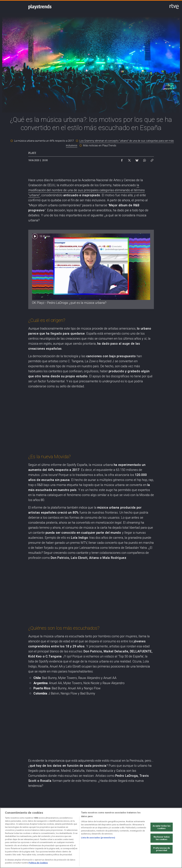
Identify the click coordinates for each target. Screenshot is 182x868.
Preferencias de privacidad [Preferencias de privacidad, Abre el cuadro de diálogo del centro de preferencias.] (162, 849)
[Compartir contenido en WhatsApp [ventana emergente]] (144, 160)
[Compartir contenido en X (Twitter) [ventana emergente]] (129, 160)
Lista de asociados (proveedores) (98, 838)
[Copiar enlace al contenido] (152, 160)
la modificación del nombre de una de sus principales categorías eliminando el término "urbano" (87, 190)
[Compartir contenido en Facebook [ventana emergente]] (122, 160)
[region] (91, 838)
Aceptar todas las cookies (162, 827)
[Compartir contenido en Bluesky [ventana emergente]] (137, 160)
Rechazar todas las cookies (162, 838)
